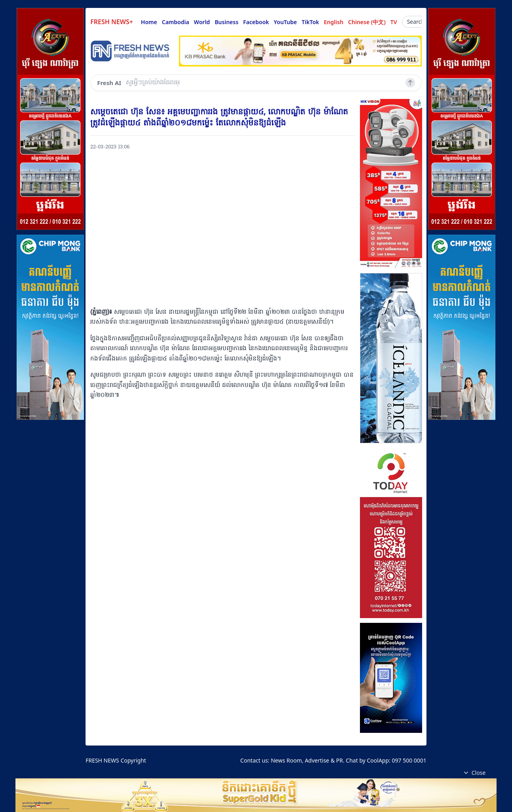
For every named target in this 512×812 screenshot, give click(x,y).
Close (474, 773)
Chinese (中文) (367, 22)
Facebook (256, 22)
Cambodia (176, 22)
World (202, 22)
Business (226, 22)
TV (394, 22)
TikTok (310, 22)
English (334, 22)
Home (149, 22)
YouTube (285, 22)
